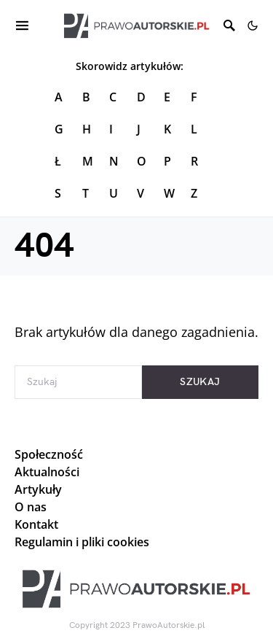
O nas (31, 507)
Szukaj (200, 382)
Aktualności (47, 472)
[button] (253, 26)
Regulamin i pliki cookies (82, 542)
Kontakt (36, 524)
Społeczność (49, 454)
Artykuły (38, 489)
